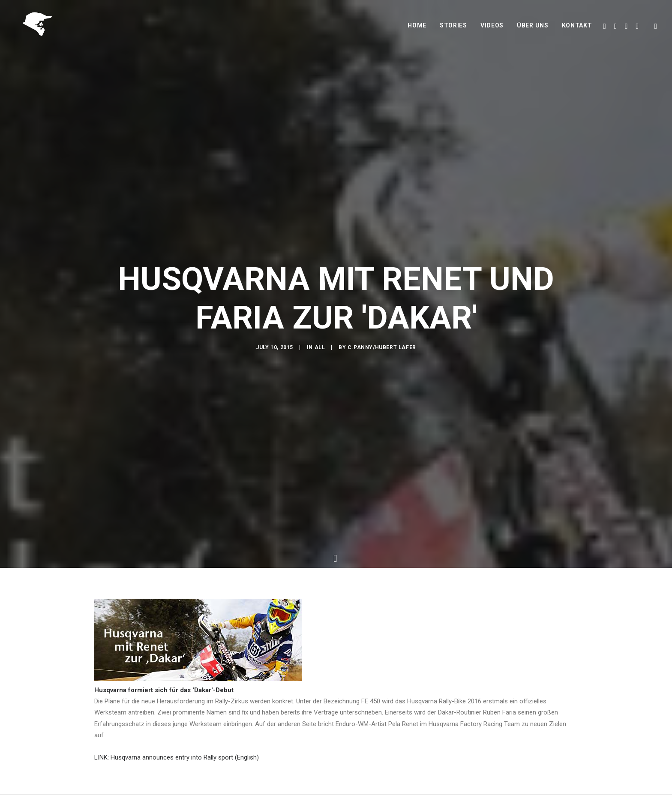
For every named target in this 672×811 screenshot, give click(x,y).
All (320, 351)
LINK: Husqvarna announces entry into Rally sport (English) (177, 752)
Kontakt (577, 29)
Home (417, 29)
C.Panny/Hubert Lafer (382, 351)
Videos (492, 29)
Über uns (533, 29)
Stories (453, 29)
